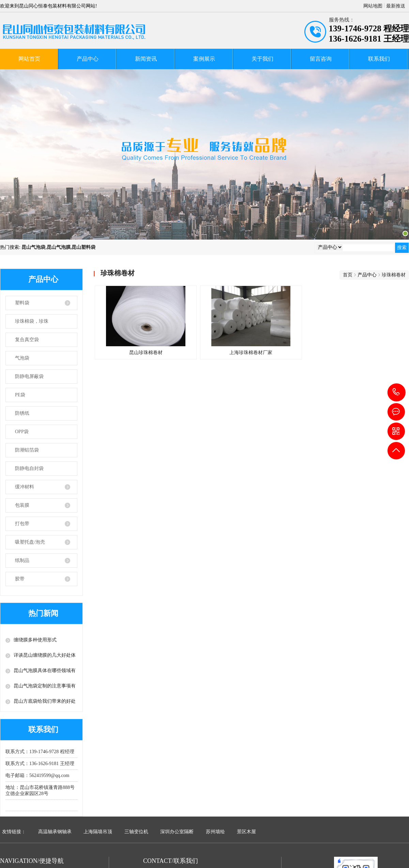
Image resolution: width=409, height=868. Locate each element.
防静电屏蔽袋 (29, 376)
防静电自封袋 (29, 468)
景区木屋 (246, 832)
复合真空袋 (27, 340)
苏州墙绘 (215, 832)
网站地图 (373, 6)
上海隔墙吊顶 (98, 832)
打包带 (22, 524)
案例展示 (204, 59)
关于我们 (262, 59)
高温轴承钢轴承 (55, 832)
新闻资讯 (146, 59)
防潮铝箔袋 (27, 450)
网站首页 (29, 59)
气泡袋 (22, 358)
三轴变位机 (136, 832)
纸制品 (22, 560)
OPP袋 (22, 432)
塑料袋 (22, 303)
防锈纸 (22, 413)
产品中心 (88, 59)
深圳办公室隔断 (177, 832)
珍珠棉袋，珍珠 (32, 321)
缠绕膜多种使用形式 (35, 640)
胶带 (20, 579)
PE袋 (20, 395)
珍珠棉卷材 (394, 275)
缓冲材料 (25, 487)
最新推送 (396, 6)
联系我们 (379, 59)
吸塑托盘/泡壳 (30, 542)
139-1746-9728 (397, 392)
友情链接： (14, 832)
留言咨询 (321, 59)
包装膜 (22, 505)
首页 (348, 275)
